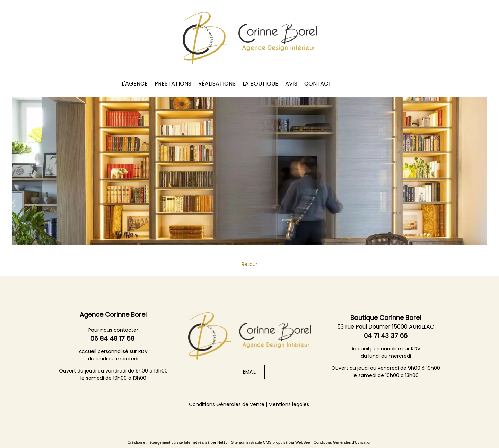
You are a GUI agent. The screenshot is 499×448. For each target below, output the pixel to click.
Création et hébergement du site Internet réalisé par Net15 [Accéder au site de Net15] (178, 442)
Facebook (344, 83)
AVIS (291, 84)
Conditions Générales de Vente (227, 404)
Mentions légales (289, 404)
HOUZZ (398, 83)
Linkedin (380, 83)
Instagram (362, 83)
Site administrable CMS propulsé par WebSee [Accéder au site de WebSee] (271, 442)
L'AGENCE (135, 84)
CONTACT (318, 84)
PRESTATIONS (173, 84)
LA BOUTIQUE (260, 84)
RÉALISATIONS (217, 84)
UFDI (107, 81)
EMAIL (249, 372)
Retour (249, 264)
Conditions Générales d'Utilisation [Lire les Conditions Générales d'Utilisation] (343, 442)
